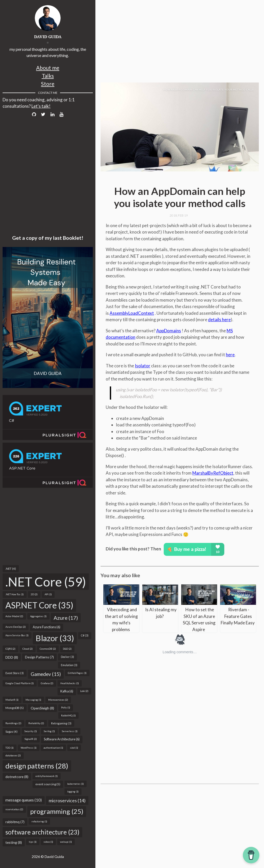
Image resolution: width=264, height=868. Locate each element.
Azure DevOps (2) (16, 627)
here (230, 355)
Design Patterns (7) (39, 657)
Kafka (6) (67, 691)
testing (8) (14, 842)
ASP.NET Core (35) (39, 605)
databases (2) (13, 755)
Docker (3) (67, 657)
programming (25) (57, 811)
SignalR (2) (31, 739)
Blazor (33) (55, 638)
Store (48, 84)
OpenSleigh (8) (42, 708)
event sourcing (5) (48, 784)
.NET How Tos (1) (15, 594)
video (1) (48, 842)
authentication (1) (53, 748)
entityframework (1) (47, 776)
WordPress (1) (29, 748)
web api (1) (66, 842)
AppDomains (169, 331)
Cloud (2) (28, 649)
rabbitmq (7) (15, 822)
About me (48, 68)
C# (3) (85, 635)
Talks (48, 76)
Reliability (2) (36, 723)
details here (219, 320)
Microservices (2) (58, 700)
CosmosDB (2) (48, 649)
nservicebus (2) (14, 809)
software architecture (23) (42, 832)
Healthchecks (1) (70, 683)
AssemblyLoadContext (132, 313)
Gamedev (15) (46, 674)
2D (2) (34, 594)
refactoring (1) (39, 821)
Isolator (143, 366)
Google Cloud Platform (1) (20, 683)
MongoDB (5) (15, 708)
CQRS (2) (10, 649)
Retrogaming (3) (61, 723)
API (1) (48, 594)
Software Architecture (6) (62, 739)
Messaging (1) (33, 700)
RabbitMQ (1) (68, 716)
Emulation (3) (69, 665)
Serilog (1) (49, 731)
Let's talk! (41, 106)
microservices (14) (67, 800)
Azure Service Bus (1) (17, 635)
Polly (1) (66, 708)
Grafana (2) (47, 683)
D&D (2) (67, 649)
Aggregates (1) (38, 616)
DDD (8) (12, 657)
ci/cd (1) (74, 748)
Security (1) (31, 731)
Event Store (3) (15, 673)
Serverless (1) (70, 731)
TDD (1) (10, 748)
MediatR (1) (12, 700)
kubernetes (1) (76, 784)
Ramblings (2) (13, 723)
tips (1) (33, 842)
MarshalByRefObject (213, 473)
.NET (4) (11, 569)
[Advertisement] (48, 526)
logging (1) (73, 792)
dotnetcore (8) (17, 777)
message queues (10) (24, 800)
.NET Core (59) (46, 582)
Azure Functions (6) (47, 627)
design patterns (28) (37, 766)
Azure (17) (66, 618)
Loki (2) (84, 691)
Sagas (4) (11, 731)
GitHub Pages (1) (77, 673)
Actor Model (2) (14, 616)
